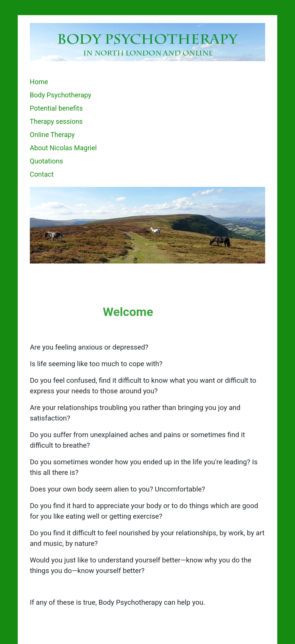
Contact (42, 174)
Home (39, 82)
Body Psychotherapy (61, 95)
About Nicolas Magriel (63, 148)
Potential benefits (56, 108)
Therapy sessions (56, 121)
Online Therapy (52, 135)
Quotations (46, 161)
